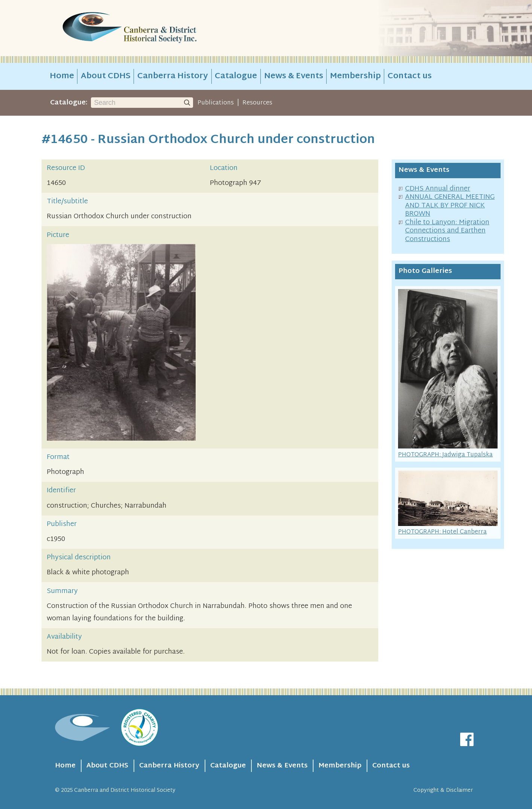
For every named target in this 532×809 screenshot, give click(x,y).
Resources (257, 103)
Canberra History (173, 76)
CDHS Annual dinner (438, 189)
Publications (216, 103)
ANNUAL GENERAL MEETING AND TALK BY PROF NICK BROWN (450, 206)
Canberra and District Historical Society (125, 790)
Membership (355, 76)
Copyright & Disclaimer (443, 790)
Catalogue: (69, 103)
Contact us (410, 76)
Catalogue (236, 76)
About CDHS (106, 76)
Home (62, 76)
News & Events (294, 76)
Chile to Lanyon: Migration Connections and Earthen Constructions (447, 231)
